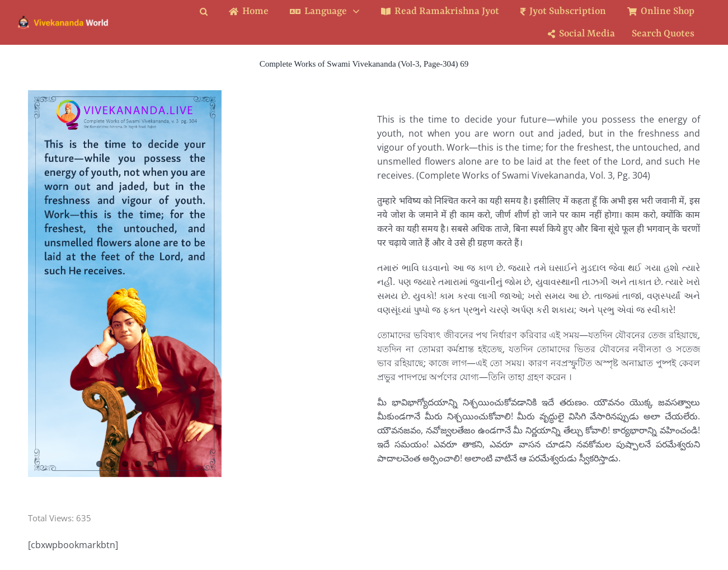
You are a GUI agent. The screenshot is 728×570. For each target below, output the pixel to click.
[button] (212, 11)
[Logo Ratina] (63, 19)
